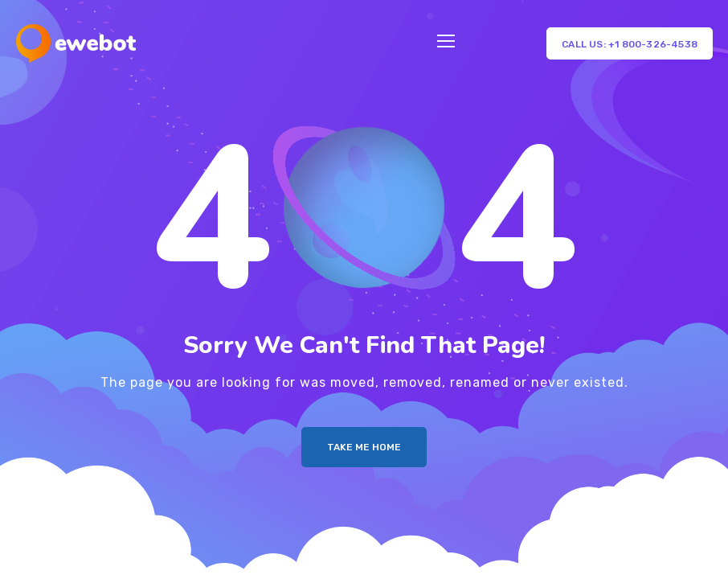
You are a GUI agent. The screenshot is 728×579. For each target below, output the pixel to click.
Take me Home (364, 447)
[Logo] (76, 43)
